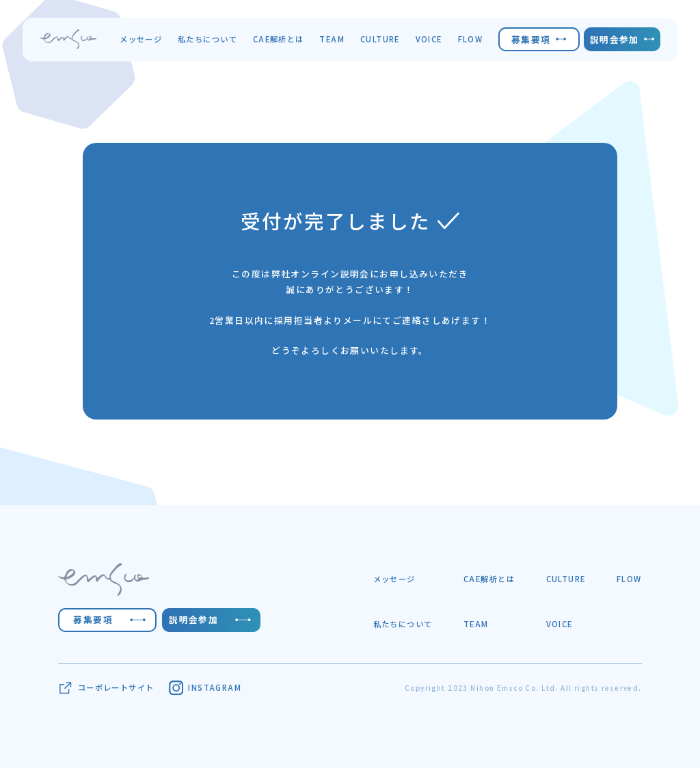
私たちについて (207, 39)
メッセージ (141, 39)
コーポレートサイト (106, 688)
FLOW (471, 39)
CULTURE (380, 39)
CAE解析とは (279, 39)
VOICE (429, 39)
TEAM (332, 39)
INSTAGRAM (205, 688)
